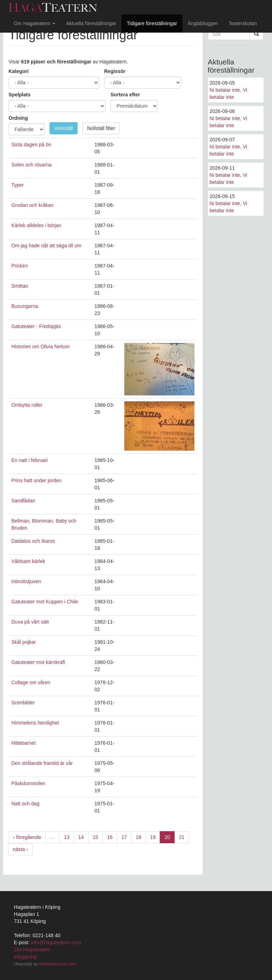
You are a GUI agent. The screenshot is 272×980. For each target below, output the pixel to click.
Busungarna (25, 306)
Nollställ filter (101, 128)
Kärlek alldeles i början (36, 225)
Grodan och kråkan (32, 205)
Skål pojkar (24, 642)
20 (167, 837)
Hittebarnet (23, 743)
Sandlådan (23, 501)
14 (81, 837)
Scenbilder (23, 703)
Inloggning (25, 957)
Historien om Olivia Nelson (41, 347)
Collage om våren (31, 682)
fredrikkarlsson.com (57, 964)
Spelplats (19, 95)
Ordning (18, 118)
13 (67, 837)
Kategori (19, 71)
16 (110, 837)
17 (124, 837)
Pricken (20, 266)
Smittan (20, 286)
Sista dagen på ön (31, 145)
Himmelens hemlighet (35, 723)
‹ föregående (27, 837)
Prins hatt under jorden (36, 480)
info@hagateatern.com (56, 942)
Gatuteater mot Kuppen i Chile (45, 602)
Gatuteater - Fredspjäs (36, 326)
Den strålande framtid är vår (42, 763)
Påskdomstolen (28, 783)
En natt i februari (30, 460)
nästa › (20, 849)
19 (153, 837)
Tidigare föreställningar (152, 23)
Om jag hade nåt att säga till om (46, 246)
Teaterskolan (243, 23)
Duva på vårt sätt (30, 622)
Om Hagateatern (35, 23)
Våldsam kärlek (28, 561)
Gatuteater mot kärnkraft (38, 662)
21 (182, 837)
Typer (18, 185)
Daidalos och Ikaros (33, 541)
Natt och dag (25, 804)
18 (138, 837)
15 (96, 837)
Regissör (115, 71)
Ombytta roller (27, 405)
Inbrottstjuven (26, 581)
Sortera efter (125, 95)
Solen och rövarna (32, 165)
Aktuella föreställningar (91, 23)
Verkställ (64, 128)
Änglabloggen (203, 23)
